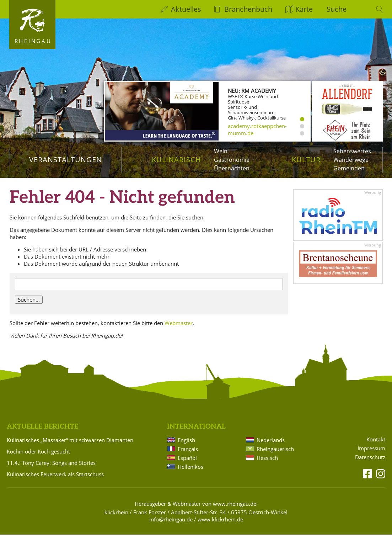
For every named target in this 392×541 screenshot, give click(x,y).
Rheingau (33, 41)
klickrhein (116, 519)
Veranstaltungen (66, 160)
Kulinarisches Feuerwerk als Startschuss (55, 481)
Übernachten (232, 168)
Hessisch (267, 464)
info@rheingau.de (171, 526)
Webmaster (179, 329)
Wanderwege (351, 160)
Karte (304, 9)
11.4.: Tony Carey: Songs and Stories (51, 469)
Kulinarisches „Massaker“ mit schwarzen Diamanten (70, 446)
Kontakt (376, 446)
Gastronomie (232, 160)
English (186, 446)
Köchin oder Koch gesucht (38, 458)
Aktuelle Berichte (42, 433)
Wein (221, 151)
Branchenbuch (248, 9)
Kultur (306, 160)
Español (187, 464)
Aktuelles (186, 9)
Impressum (371, 455)
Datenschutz (370, 464)
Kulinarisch (176, 160)
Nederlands (271, 446)
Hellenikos (190, 473)
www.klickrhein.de (220, 526)
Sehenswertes (352, 151)
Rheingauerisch (275, 455)
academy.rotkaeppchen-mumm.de (257, 129)
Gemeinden (349, 168)
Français (188, 455)
